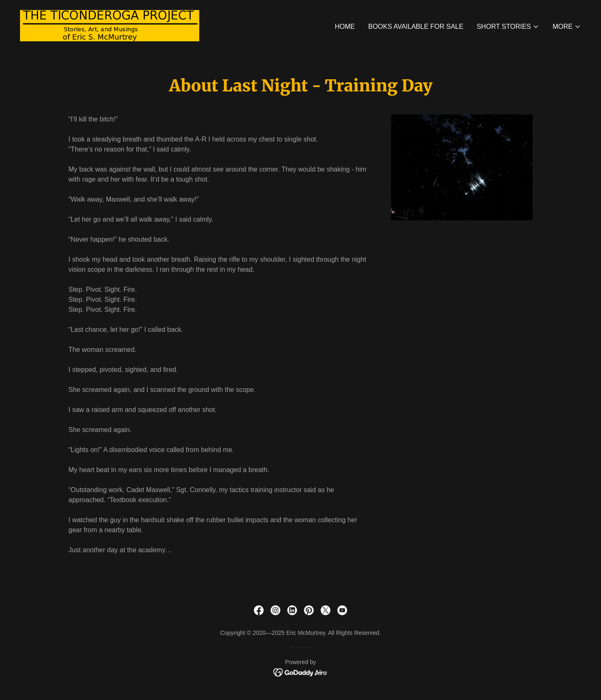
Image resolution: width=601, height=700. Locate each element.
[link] (110, 25)
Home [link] (345, 27)
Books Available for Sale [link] (416, 27)
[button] (508, 27)
